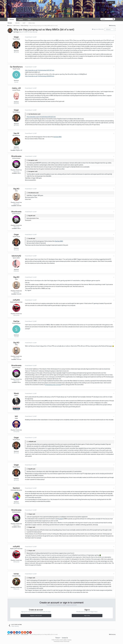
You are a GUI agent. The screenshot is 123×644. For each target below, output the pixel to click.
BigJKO (16, 189)
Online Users (32, 23)
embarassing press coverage (53, 385)
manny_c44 (16, 88)
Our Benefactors (16, 67)
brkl (16, 416)
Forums (10, 23)
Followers (108, 29)
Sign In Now (87, 616)
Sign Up (111, 2)
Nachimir (16, 488)
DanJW (16, 133)
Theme (58, 638)
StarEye (16, 321)
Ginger (17, 32)
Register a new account (36, 616)
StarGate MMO (57, 137)
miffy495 (16, 300)
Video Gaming (33, 32)
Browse (12, 20)
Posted (31, 37)
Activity (21, 20)
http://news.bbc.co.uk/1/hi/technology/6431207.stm (40, 70)
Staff (24, 23)
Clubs (29, 20)
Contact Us (65, 638)
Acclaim (60, 519)
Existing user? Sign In (100, 3)
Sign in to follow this (98, 29)
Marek (16, 393)
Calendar (17, 23)
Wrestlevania (16, 156)
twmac (16, 574)
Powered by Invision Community (62, 641)
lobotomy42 (16, 256)
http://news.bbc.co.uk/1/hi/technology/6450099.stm (40, 76)
